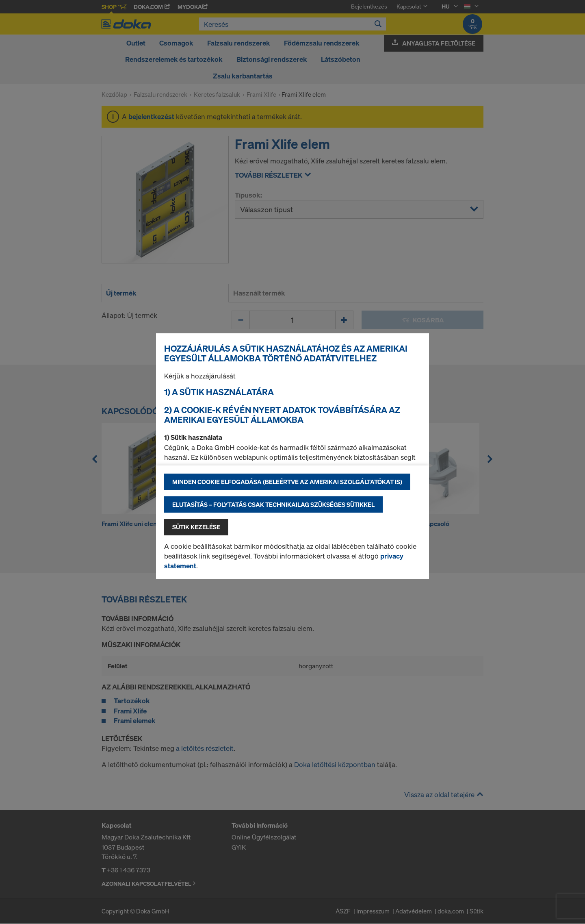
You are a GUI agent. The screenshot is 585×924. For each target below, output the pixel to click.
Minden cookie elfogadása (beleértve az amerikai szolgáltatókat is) (287, 482)
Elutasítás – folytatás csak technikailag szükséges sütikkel (273, 504)
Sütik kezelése (196, 527)
